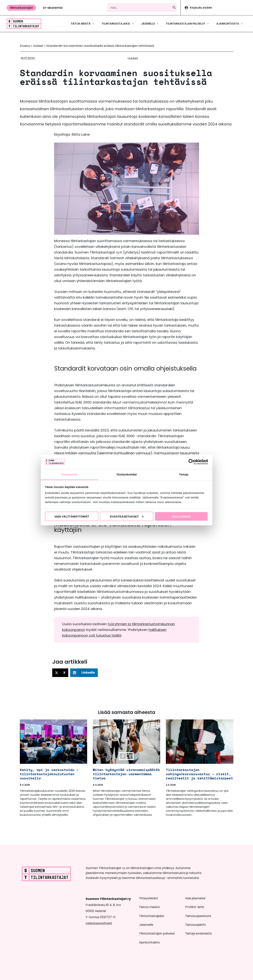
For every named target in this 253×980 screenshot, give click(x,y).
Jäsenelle (146, 925)
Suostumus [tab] (69, 474)
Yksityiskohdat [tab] (126, 474)
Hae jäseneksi (195, 898)
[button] (21, 8)
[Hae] (174, 8)
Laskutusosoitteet (99, 923)
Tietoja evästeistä (198, 933)
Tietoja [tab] (184, 474)
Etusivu (25, 46)
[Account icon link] (217, 8)
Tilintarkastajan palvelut (157, 933)
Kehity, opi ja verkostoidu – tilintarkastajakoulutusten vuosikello (49, 774)
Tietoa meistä (149, 907)
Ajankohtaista (149, 942)
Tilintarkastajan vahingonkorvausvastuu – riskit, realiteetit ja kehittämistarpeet (199, 774)
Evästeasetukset (127, 516)
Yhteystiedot (149, 898)
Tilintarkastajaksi (151, 916)
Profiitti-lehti (195, 907)
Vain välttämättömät (72, 516)
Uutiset (38, 46)
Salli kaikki (181, 516)
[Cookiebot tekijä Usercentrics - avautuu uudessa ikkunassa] (191, 462)
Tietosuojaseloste (198, 916)
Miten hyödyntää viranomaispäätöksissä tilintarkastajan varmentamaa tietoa (132, 774)
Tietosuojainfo (196, 925)
